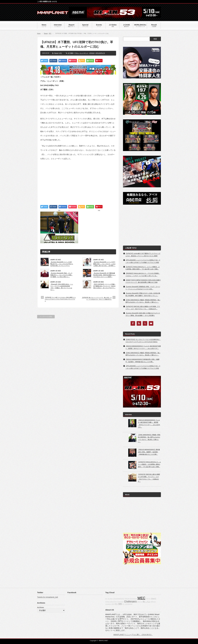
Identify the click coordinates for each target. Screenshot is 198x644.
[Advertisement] (78, 180)
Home (39, 33)
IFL (123, 604)
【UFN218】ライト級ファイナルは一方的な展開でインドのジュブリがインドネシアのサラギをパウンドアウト (60, 299)
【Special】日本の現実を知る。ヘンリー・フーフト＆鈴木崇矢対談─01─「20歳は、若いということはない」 (62, 287)
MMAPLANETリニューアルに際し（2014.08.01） (133, 635)
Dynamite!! (120, 602)
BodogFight (134, 599)
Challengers (130, 601)
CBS (113, 604)
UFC (50, 33)
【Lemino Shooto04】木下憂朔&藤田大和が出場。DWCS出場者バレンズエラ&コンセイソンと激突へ (104, 275)
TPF (120, 604)
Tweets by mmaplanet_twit (48, 597)
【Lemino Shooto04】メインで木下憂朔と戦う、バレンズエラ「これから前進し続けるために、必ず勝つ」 (104, 264)
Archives (41, 607)
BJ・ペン (146, 602)
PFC (116, 604)
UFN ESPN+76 (100, 53)
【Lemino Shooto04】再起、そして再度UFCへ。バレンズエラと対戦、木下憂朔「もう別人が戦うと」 (62, 275)
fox (106, 599)
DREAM (127, 599)
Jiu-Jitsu (110, 599)
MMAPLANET (103, 641)
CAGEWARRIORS (119, 599)
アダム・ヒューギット (81, 53)
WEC (141, 598)
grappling (108, 604)
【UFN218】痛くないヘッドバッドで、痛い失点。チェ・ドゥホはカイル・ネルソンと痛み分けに (97, 298)
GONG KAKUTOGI (111, 602)
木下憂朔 (71, 53)
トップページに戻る (46, 317)
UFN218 (92, 53)
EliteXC (154, 599)
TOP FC (148, 599)
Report (46, 33)
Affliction (153, 602)
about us (140, 602)
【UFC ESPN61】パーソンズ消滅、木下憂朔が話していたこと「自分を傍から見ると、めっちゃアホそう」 (105, 286)
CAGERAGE (129, 604)
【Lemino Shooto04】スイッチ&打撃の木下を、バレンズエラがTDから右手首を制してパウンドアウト (62, 264)
